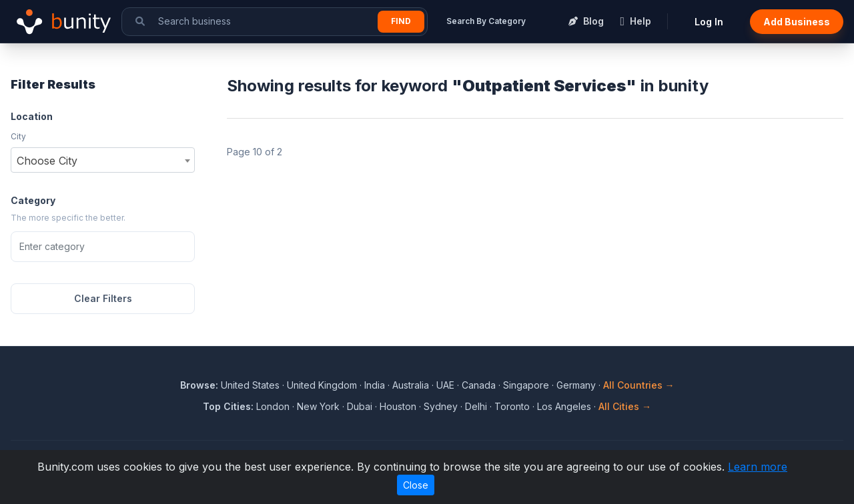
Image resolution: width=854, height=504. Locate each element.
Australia (411, 385)
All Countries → (639, 385)
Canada (479, 385)
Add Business (797, 22)
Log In (709, 22)
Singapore (526, 385)
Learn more (758, 467)
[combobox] (103, 160)
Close (416, 485)
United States (250, 385)
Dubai (360, 406)
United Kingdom (322, 385)
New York (318, 406)
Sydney (441, 406)
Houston (398, 406)
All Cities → (625, 406)
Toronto (512, 406)
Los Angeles (564, 406)
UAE (445, 385)
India (375, 385)
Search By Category (486, 21)
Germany (576, 385)
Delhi (476, 406)
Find (401, 21)
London (273, 406)
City (18, 136)
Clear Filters (103, 298)
